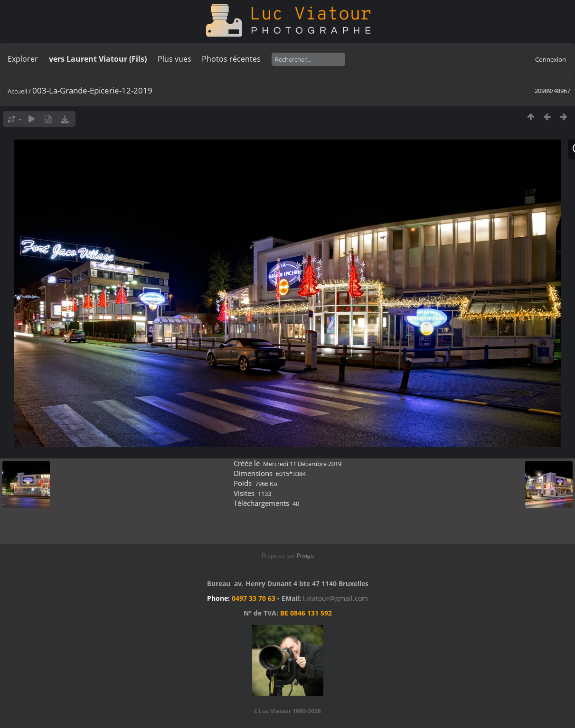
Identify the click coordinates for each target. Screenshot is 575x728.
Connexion (551, 59)
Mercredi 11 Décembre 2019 (302, 464)
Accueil (17, 91)
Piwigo (305, 555)
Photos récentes (231, 59)
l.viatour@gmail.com (335, 598)
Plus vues (174, 59)
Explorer (23, 59)
